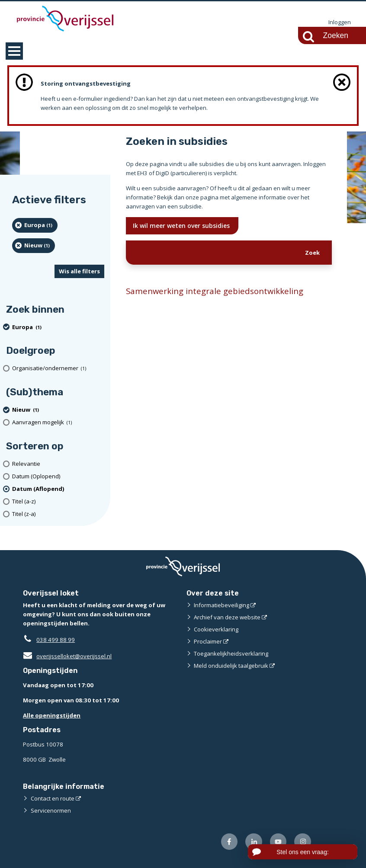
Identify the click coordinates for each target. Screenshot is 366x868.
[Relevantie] (58, 464)
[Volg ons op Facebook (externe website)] (230, 842)
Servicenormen (51, 810)
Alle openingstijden (52, 715)
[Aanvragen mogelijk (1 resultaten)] (58, 422)
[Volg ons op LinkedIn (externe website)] (254, 842)
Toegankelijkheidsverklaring (231, 653)
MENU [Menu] (14, 51)
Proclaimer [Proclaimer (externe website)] (208, 641)
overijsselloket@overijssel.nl (67, 656)
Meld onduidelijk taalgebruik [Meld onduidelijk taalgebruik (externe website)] (231, 666)
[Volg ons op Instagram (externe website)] (303, 842)
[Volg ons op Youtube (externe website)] (278, 842)
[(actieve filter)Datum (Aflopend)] (58, 489)
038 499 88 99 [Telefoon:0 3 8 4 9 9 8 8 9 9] (56, 640)
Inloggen (340, 22)
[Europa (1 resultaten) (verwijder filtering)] (35, 225)
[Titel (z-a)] (58, 514)
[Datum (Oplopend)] (58, 476)
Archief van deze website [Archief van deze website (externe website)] (227, 617)
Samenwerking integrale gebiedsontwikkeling (215, 291)
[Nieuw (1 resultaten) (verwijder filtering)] (34, 246)
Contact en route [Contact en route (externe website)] (53, 798)
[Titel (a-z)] (58, 501)
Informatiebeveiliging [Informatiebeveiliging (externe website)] (222, 605)
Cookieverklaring (216, 629)
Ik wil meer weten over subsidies (182, 226)
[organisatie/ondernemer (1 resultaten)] (58, 369)
